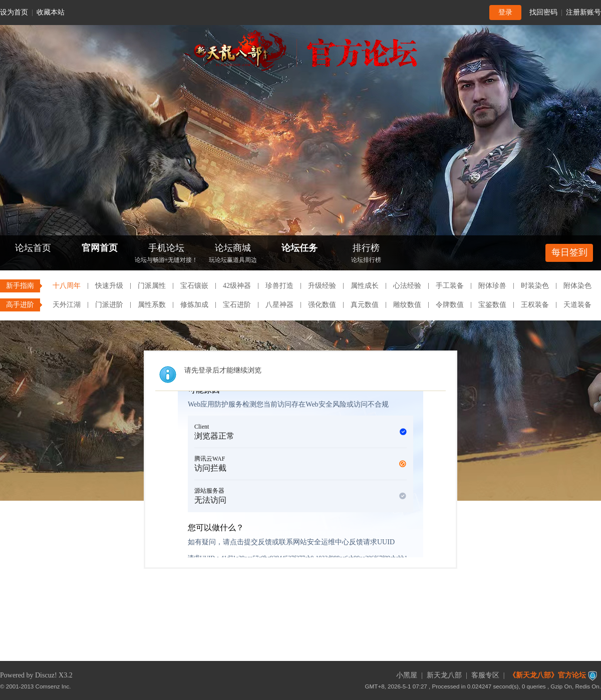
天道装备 (577, 305)
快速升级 (109, 286)
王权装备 (535, 305)
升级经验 (322, 286)
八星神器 (279, 305)
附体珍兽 (492, 286)
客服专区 (485, 675)
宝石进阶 (237, 305)
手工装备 (450, 286)
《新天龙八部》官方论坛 (547, 675)
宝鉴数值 (492, 305)
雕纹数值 (407, 305)
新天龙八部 (444, 675)
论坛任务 (299, 248)
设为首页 (14, 12)
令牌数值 (450, 305)
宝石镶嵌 (194, 286)
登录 (505, 12)
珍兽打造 (279, 286)
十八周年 (67, 286)
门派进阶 (109, 305)
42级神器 (237, 286)
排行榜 (366, 254)
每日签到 (569, 252)
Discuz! (46, 675)
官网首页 (100, 248)
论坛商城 (233, 254)
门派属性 (152, 286)
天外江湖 (67, 305)
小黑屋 (407, 675)
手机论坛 (166, 254)
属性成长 (365, 286)
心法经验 (407, 286)
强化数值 (322, 305)
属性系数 (152, 305)
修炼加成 (194, 305)
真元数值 (365, 305)
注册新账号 (583, 12)
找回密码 (543, 12)
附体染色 (577, 286)
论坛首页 (33, 248)
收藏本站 (51, 12)
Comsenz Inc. (53, 686)
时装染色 (535, 286)
